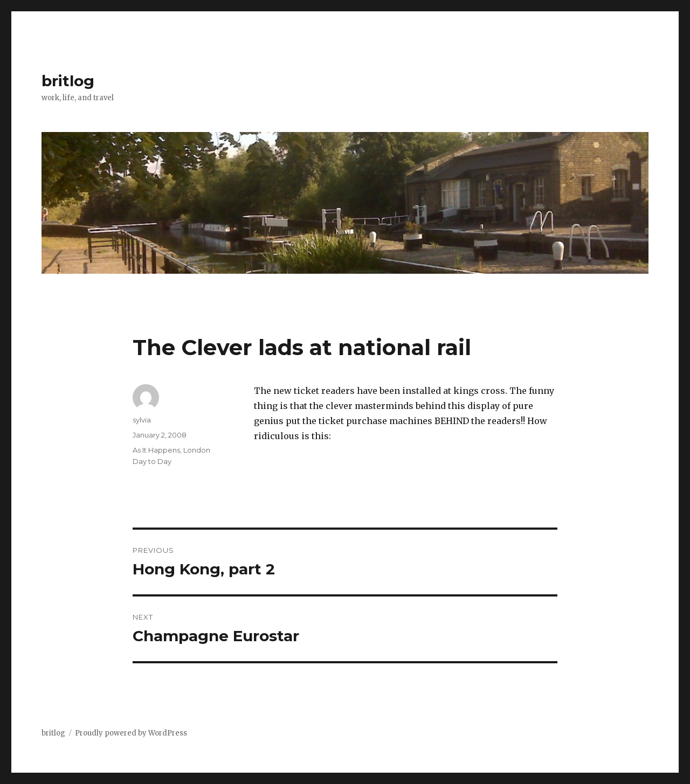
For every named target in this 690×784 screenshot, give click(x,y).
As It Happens (156, 450)
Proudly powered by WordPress (131, 733)
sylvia (142, 420)
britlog (68, 81)
